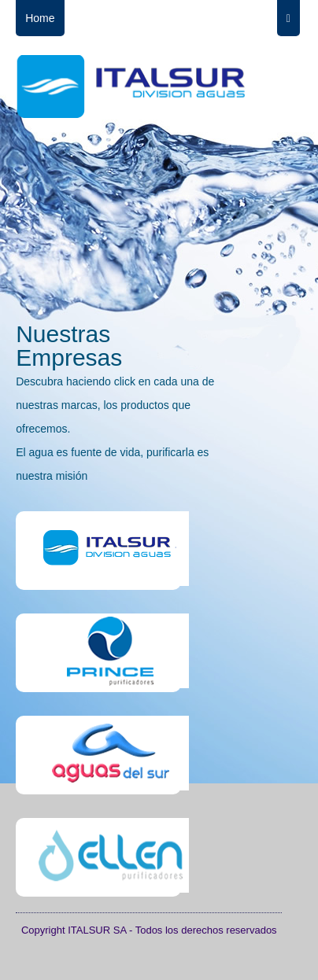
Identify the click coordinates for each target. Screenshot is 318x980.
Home (40, 18)
